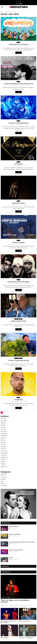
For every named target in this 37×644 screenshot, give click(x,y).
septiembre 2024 (4, 435)
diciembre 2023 (4, 452)
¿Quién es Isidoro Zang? (19, 321)
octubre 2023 (4, 456)
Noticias (18, 42)
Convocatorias (4, 478)
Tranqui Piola (18, 400)
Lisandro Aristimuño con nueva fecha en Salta (18, 84)
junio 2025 (3, 426)
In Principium (18, 164)
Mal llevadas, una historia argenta (18, 282)
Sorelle (11, 558)
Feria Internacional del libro (16, 550)
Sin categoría (4, 485)
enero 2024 (3, 450)
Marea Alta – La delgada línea (26, 638)
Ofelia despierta (5, 638)
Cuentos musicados (18, 242)
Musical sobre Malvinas (15, 534)
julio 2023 (3, 461)
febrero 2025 (4, 431)
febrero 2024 (4, 448)
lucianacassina (13, 46)
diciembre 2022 (4, 467)
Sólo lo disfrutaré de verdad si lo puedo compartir (8, 622)
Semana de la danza (18, 203)
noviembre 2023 (4, 454)
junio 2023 (3, 463)
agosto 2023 (3, 459)
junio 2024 (3, 441)
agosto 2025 (3, 422)
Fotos (2, 481)
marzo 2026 (3, 418)
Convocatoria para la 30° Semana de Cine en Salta (22, 542)
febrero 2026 (4, 420)
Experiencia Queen (14, 526)
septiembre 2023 (4, 458)
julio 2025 (3, 424)
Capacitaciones (4, 474)
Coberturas (3, 476)
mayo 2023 (3, 465)
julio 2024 (3, 439)
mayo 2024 (3, 443)
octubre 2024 (4, 433)
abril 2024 (3, 445)
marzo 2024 (3, 446)
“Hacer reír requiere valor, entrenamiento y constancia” (15, 601)
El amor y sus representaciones (19, 123)
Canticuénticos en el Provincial (19, 44)
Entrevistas (17, 319)
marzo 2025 (3, 430)
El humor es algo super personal (19, 360)
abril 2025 (3, 428)
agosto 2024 (3, 437)
